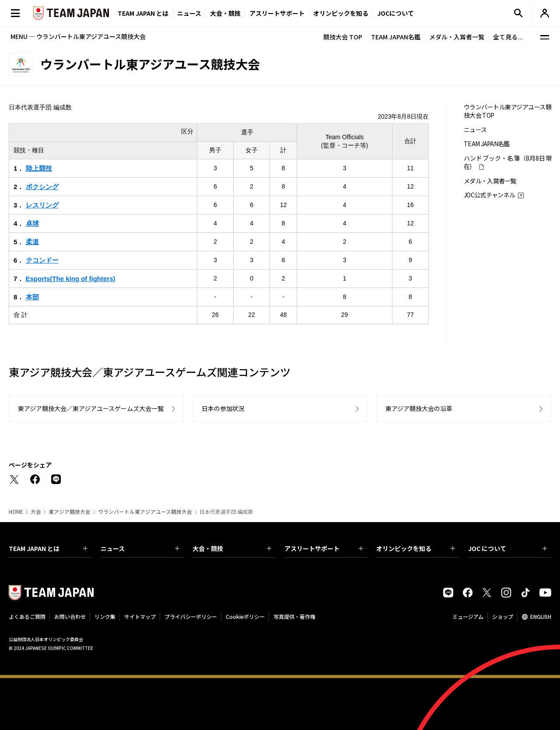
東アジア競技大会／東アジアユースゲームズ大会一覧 (91, 408)
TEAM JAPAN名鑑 (396, 37)
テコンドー (42, 260)
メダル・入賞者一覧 (457, 37)
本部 (32, 297)
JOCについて (395, 13)
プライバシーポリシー (191, 616)
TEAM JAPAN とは (48, 548)
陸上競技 (39, 168)
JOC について (507, 548)
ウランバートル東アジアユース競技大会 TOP (507, 111)
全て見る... (508, 37)
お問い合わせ (70, 616)
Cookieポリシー (245, 616)
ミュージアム (468, 616)
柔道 (32, 242)
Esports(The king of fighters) (71, 279)
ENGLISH (541, 616)
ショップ (503, 616)
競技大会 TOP (343, 37)
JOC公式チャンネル (489, 195)
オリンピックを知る (341, 13)
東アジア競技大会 (70, 512)
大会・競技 (232, 548)
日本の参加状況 (223, 408)
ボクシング (42, 187)
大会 (36, 512)
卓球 (32, 223)
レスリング (42, 205)
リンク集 (105, 616)
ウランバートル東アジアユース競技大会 (145, 512)
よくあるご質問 (27, 616)
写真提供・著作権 (294, 616)
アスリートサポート (277, 13)
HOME (16, 512)
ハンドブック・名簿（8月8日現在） (507, 162)
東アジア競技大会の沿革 (419, 408)
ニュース (189, 13)
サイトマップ (140, 616)
